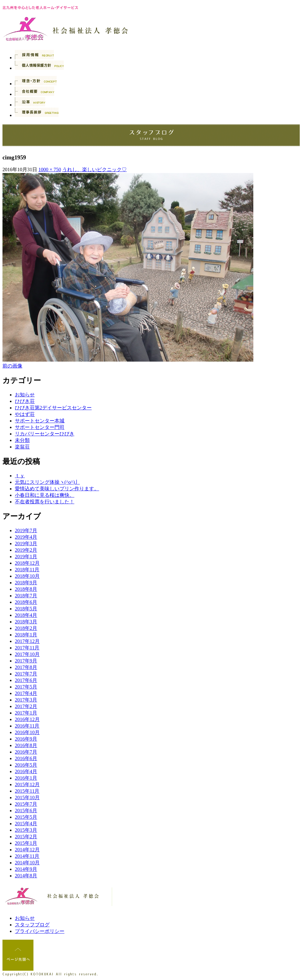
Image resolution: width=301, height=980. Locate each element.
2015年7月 (26, 804)
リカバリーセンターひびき (45, 434)
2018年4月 (26, 615)
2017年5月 (26, 687)
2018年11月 (27, 570)
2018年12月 (27, 563)
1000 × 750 (50, 169)
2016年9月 (26, 739)
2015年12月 (27, 784)
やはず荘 (25, 414)
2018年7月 (26, 596)
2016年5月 (26, 765)
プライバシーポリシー (40, 931)
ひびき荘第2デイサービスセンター (53, 408)
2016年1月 (26, 778)
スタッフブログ (32, 925)
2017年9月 (26, 661)
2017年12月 (27, 641)
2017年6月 (26, 680)
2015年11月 (27, 791)
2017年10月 (27, 654)
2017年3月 (26, 700)
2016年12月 (27, 719)
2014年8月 (26, 876)
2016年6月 (26, 758)
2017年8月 (26, 667)
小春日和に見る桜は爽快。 (45, 495)
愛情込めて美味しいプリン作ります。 (57, 489)
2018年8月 (26, 589)
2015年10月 (27, 797)
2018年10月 (27, 576)
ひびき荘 (25, 401)
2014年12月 (27, 850)
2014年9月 (26, 869)
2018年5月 (26, 609)
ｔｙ (20, 476)
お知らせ (25, 395)
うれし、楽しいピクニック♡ (94, 169)
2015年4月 (26, 824)
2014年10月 (27, 863)
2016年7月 (26, 752)
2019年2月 (26, 550)
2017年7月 (26, 674)
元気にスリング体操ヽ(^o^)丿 (47, 482)
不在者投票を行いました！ (45, 502)
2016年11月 (27, 726)
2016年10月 (27, 732)
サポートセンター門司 (40, 427)
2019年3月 (26, 543)
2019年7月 (26, 530)
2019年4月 (26, 537)
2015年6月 (26, 811)
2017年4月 (26, 693)
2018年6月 (26, 602)
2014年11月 (27, 856)
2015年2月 (26, 837)
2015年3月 (26, 830)
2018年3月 (26, 622)
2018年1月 (26, 635)
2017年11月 (27, 648)
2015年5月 (26, 817)
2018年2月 (26, 628)
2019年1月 (26, 557)
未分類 (22, 440)
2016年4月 (26, 771)
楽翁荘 (22, 447)
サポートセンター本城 (40, 421)
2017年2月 (26, 706)
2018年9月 (26, 583)
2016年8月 (26, 745)
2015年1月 (26, 843)
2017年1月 (26, 713)
